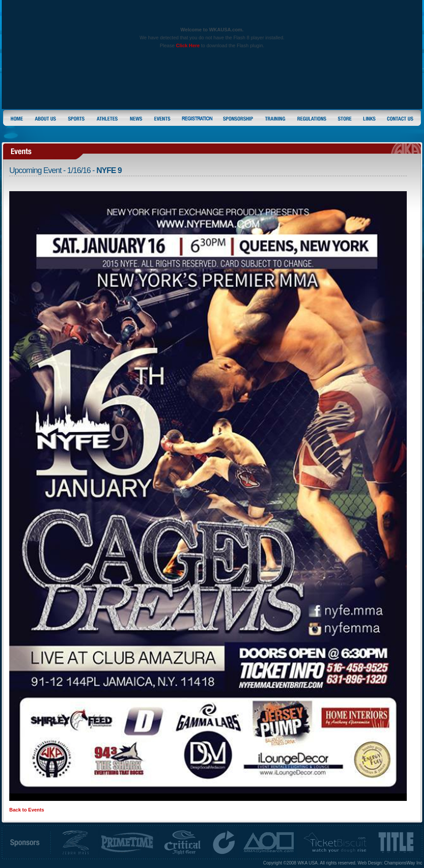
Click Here (188, 45)
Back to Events (27, 810)
